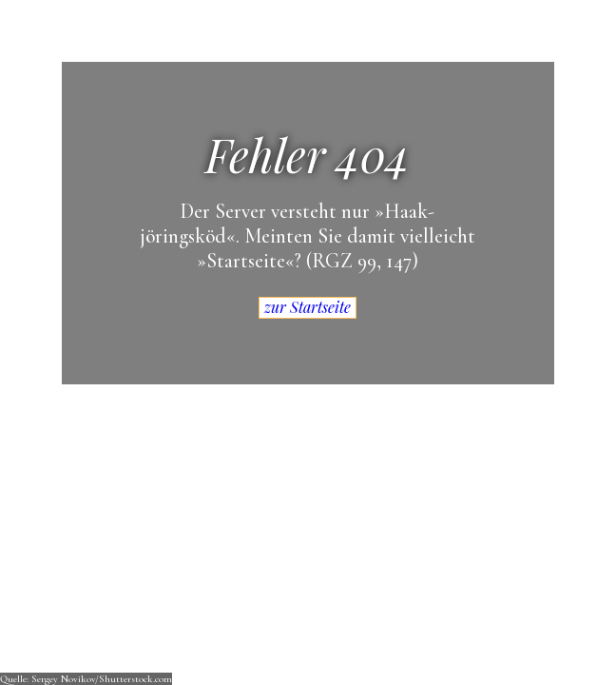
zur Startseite (308, 307)
